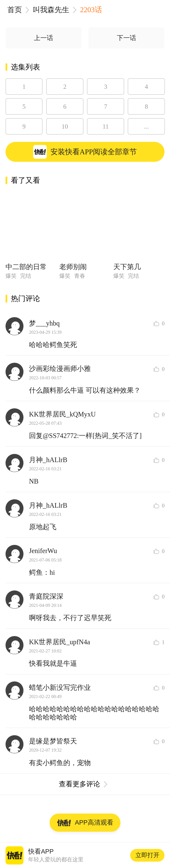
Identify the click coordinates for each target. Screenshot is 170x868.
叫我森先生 (51, 10)
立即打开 (147, 855)
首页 (15, 10)
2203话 (91, 10)
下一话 (127, 38)
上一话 (43, 38)
